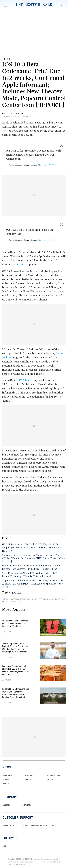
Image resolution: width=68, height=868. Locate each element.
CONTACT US (26, 805)
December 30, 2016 (48, 165)
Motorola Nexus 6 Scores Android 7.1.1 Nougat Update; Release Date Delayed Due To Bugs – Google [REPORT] (32, 567)
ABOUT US (6, 805)
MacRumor (19, 264)
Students (29, 775)
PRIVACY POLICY (9, 826)
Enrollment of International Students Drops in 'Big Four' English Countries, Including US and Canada (16, 670)
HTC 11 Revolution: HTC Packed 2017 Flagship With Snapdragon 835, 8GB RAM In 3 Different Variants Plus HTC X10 (31, 547)
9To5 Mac (24, 380)
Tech (6, 59)
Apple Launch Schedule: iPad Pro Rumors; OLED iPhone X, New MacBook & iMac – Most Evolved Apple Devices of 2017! (33, 584)
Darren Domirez (14, 113)
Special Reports (54, 775)
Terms (44, 862)
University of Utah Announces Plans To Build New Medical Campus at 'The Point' (15, 623)
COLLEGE (50, 779)
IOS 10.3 (17, 593)
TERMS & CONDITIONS (30, 826)
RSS (4, 846)
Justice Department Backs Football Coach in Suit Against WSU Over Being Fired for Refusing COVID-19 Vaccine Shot (16, 648)
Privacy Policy (20, 865)
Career (28, 779)
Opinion (6, 783)
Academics (7, 775)
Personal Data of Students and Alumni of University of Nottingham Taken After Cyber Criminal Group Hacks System (16, 693)
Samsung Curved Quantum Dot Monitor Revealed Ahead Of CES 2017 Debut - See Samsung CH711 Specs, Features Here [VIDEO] (34, 558)
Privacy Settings (48, 826)
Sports (6, 779)
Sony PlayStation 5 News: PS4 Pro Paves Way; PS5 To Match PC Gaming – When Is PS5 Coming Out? (31, 575)
